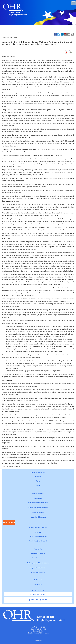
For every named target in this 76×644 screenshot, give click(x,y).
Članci (38, 481)
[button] (73, 3)
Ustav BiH (38, 532)
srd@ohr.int (41, 631)
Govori (38, 486)
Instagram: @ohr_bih (38, 600)
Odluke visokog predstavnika (38, 503)
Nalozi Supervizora (38, 558)
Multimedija (38, 498)
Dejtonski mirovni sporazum (38, 528)
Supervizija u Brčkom (38, 553)
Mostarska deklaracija (38, 572)
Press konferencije (38, 494)
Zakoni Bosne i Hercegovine (38, 537)
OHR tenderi (38, 580)
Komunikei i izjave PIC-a (38, 517)
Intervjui (38, 477)
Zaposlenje (38, 584)
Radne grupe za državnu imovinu (38, 563)
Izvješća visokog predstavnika (38, 508)
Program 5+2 (38, 549)
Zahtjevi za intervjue (9, 523)
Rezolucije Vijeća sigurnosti (38, 541)
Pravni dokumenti (38, 513)
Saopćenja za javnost (38, 472)
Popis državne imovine (38, 568)
